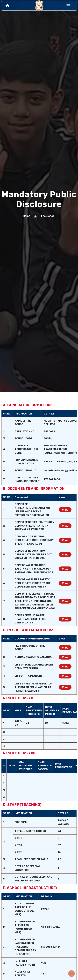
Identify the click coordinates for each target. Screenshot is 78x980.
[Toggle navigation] (68, 6)
